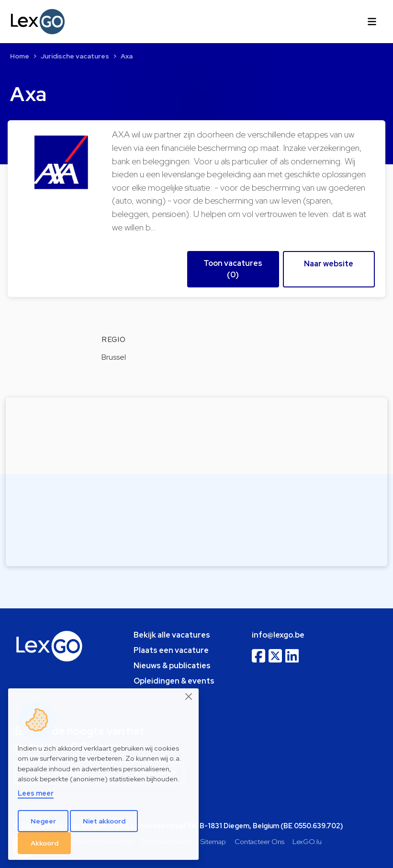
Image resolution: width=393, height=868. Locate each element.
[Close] (189, 697)
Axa (127, 56)
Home (20, 56)
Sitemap (213, 841)
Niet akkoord (104, 821)
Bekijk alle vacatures (172, 635)
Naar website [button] (329, 264)
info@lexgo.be (278, 635)
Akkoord (45, 843)
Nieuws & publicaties (172, 666)
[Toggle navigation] (372, 22)
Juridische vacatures (75, 56)
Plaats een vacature (171, 650)
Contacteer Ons (259, 841)
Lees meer (36, 793)
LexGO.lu (307, 841)
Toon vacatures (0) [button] (233, 269)
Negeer (43, 821)
